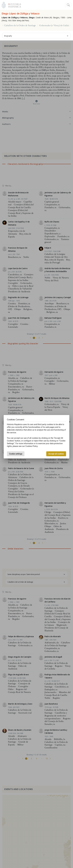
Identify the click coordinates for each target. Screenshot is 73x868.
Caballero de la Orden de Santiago (20, 25)
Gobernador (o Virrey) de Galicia (54, 25)
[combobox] (36, 36)
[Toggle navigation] (68, 5)
